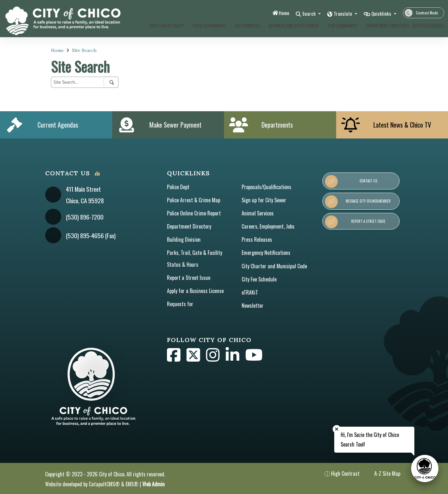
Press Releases (257, 239)
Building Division (184, 239)
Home (275, 13)
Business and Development (294, 25)
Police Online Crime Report (194, 213)
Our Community (343, 25)
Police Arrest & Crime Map (194, 200)
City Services (248, 25)
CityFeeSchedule (426, 25)
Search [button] (303, 13)
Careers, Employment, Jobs (268, 226)
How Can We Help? (167, 25)
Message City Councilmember (358, 202)
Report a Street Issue (189, 278)
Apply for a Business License (195, 291)
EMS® (132, 484)
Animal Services (258, 213)
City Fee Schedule (259, 279)
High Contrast (345, 473)
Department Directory (385, 25)
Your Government (210, 25)
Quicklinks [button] (381, 13)
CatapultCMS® (104, 484)
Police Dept (178, 187)
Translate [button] (339, 13)
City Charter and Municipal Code (274, 266)
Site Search (84, 50)
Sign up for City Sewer (264, 200)
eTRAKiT (250, 292)
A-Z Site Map (383, 473)
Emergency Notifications (266, 253)
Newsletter (253, 306)
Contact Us (351, 181)
